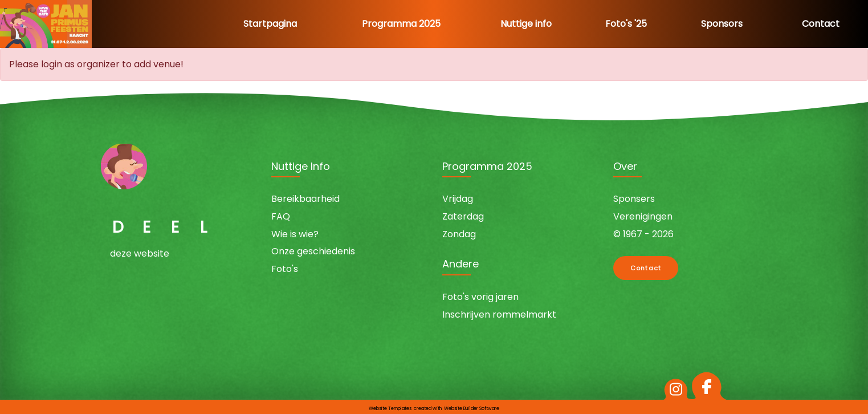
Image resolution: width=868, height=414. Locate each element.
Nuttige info (526, 24)
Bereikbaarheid (305, 199)
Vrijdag (458, 199)
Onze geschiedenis (313, 251)
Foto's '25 (626, 24)
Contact (821, 24)
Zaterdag (463, 216)
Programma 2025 (401, 24)
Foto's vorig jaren (480, 297)
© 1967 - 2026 (643, 234)
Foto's (285, 269)
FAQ (281, 216)
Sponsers (634, 199)
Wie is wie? (295, 234)
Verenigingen (643, 216)
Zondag (459, 234)
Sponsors (722, 24)
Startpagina (270, 24)
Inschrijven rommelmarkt (499, 314)
